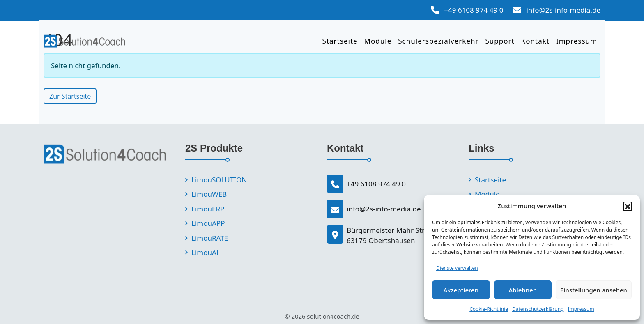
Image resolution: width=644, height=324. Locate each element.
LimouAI (205, 252)
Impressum (581, 309)
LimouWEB (209, 194)
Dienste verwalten (457, 268)
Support (500, 41)
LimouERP (208, 209)
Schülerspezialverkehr (438, 41)
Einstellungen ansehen (594, 290)
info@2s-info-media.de (563, 10)
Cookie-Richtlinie (489, 309)
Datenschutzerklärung (538, 309)
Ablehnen (523, 290)
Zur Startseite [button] (70, 96)
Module (378, 41)
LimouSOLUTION (219, 180)
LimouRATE (210, 238)
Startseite (340, 41)
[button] (628, 206)
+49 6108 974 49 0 (474, 10)
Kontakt (535, 41)
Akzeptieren (461, 290)
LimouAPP (208, 223)
